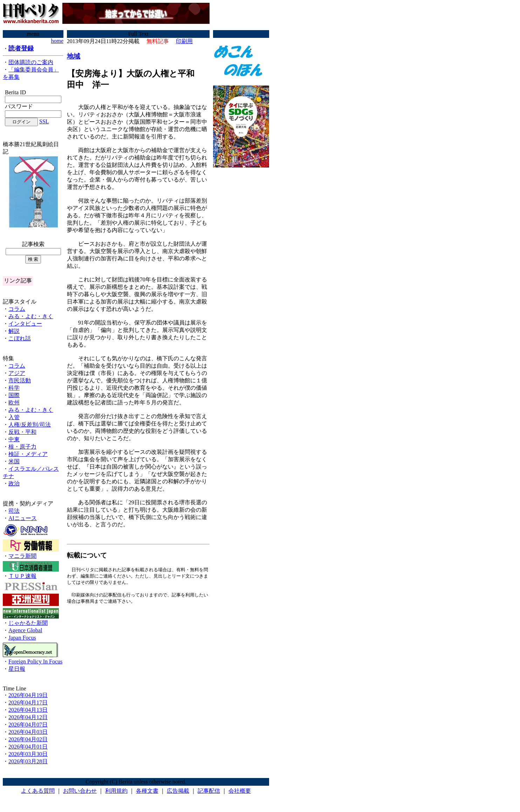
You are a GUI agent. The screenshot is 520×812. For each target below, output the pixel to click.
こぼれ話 (20, 338)
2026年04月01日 (28, 747)
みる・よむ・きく (31, 316)
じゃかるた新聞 (28, 623)
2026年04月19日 (28, 695)
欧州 (14, 402)
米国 (14, 461)
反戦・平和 (22, 432)
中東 (14, 439)
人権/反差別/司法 (30, 425)
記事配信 (209, 791)
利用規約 (116, 791)
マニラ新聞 (22, 556)
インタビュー (25, 324)
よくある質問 (38, 791)
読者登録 (21, 48)
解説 (14, 331)
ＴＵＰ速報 (22, 576)
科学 (14, 388)
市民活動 (20, 380)
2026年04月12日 (28, 717)
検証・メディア (28, 454)
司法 (14, 511)
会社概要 (240, 791)
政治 (14, 483)
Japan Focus (22, 638)
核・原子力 (22, 447)
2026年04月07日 (28, 725)
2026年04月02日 (28, 739)
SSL (44, 121)
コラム (17, 309)
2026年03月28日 (28, 761)
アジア (17, 373)
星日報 (17, 669)
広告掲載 (178, 791)
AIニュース (23, 518)
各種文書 (147, 791)
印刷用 (184, 41)
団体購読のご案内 (31, 62)
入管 (14, 417)
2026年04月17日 (28, 702)
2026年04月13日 (28, 710)
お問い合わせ (80, 791)
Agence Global (25, 630)
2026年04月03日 (28, 732)
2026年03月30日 (28, 754)
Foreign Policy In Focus (35, 661)
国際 (14, 395)
